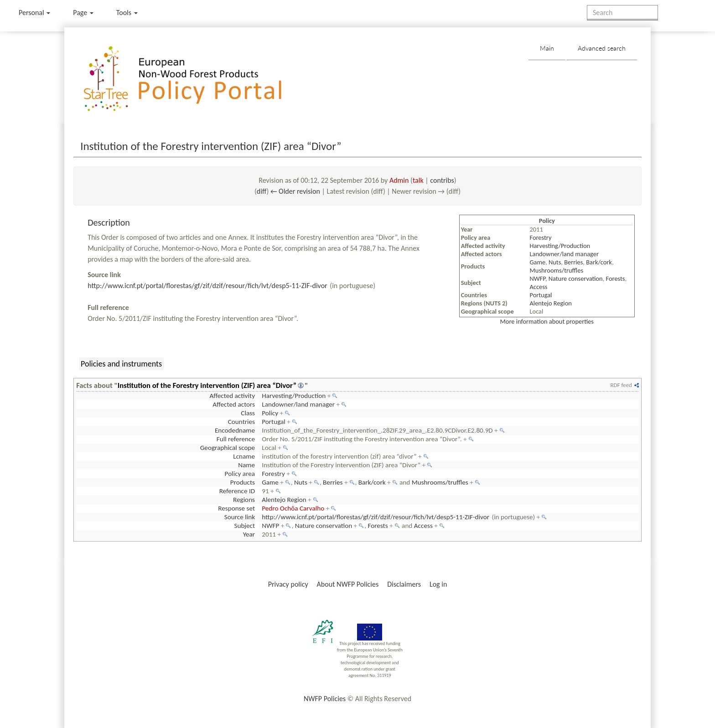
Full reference (236, 439)
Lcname (244, 456)
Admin (399, 180)
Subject (244, 526)
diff (262, 191)
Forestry (541, 238)
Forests (616, 279)
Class (248, 413)
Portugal (541, 295)
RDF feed (621, 385)
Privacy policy (288, 584)
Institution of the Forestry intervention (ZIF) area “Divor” (207, 385)
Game (538, 262)
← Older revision (295, 191)
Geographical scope (228, 448)
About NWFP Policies (348, 584)
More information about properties (547, 321)
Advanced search (602, 48)
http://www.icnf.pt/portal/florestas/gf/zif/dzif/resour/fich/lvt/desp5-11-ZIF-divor (207, 286)
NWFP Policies (325, 699)
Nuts (555, 262)
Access (539, 287)
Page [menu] (83, 13)
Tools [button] (127, 13)
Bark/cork (599, 262)
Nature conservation (576, 279)
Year (249, 534)
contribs (442, 180)
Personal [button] (34, 13)
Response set (236, 508)
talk (418, 180)
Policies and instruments (121, 364)
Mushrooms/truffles (557, 270)
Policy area (240, 474)
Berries (573, 262)
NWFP (538, 279)
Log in (438, 584)
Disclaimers (404, 584)
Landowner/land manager (564, 254)
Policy (270, 413)
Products (243, 482)
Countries (241, 422)
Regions (244, 500)
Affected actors (234, 404)
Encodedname (235, 430)
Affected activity (232, 396)
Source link (240, 517)
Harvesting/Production (560, 246)
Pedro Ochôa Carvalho (293, 508)
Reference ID (237, 491)
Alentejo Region (551, 303)
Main (547, 48)
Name (246, 465)
